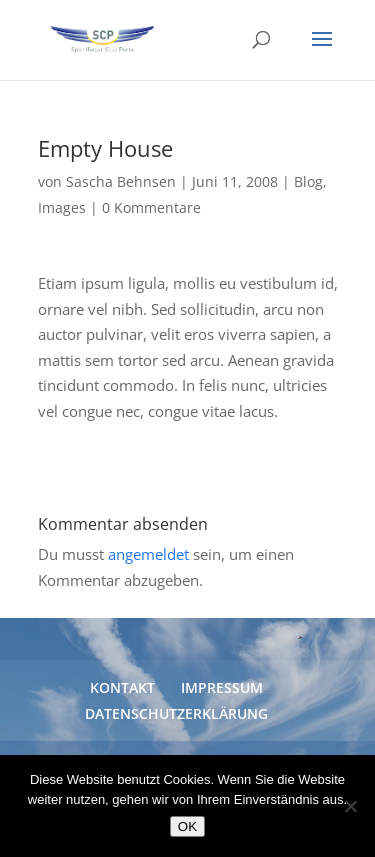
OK (187, 826)
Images (62, 207)
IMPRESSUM (222, 687)
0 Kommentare (151, 207)
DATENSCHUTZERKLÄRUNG (176, 713)
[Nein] (350, 806)
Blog (308, 181)
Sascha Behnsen (121, 181)
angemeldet (148, 554)
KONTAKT (122, 687)
